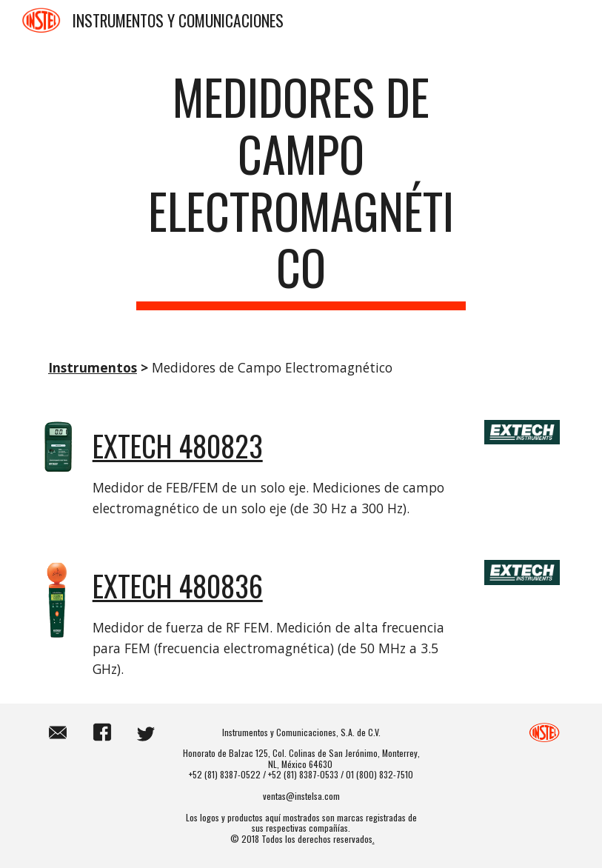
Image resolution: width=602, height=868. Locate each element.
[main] (301, 189)
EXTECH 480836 (178, 585)
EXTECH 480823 (178, 445)
